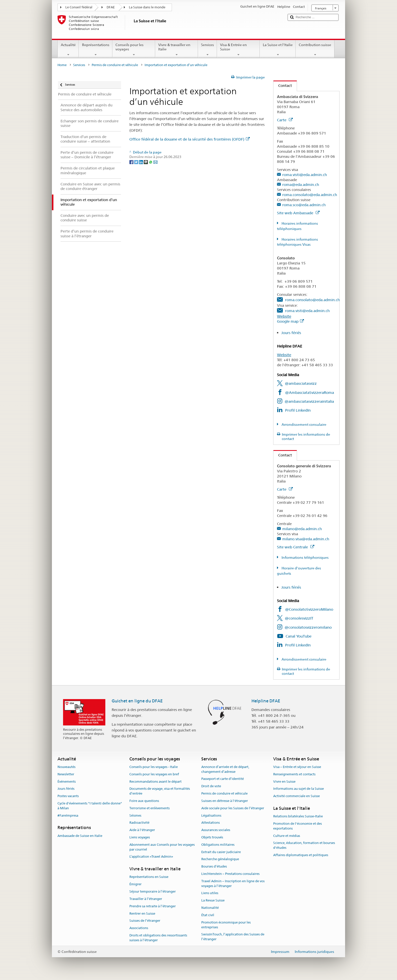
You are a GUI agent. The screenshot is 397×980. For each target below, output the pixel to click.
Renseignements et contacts (294, 774)
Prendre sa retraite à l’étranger (153, 906)
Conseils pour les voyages (134, 50)
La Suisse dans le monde (147, 7)
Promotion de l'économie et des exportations (297, 826)
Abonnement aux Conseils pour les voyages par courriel (162, 847)
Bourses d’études (214, 866)
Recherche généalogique (220, 859)
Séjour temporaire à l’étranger (153, 891)
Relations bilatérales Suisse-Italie (298, 816)
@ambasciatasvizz (301, 383)
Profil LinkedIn (298, 410)
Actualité (68, 50)
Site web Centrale (296, 547)
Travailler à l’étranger (146, 899)
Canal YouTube (299, 636)
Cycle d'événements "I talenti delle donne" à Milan (90, 806)
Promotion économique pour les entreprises (226, 925)
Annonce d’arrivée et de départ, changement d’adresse (225, 769)
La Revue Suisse (213, 901)
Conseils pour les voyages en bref (154, 774)
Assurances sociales (216, 830)
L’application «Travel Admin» (151, 857)
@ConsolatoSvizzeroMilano (309, 609)
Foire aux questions (144, 801)
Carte (285, 120)
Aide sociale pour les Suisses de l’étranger (233, 808)
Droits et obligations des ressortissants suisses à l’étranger (158, 938)
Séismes (135, 815)
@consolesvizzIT (299, 618)
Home (62, 65)
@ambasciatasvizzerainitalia (309, 401)
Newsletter (66, 774)
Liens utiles (210, 893)
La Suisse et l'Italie (278, 50)
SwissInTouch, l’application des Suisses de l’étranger (233, 937)
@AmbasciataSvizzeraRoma (310, 392)
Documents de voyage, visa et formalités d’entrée (160, 791)
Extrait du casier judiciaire (221, 852)
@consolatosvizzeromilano (308, 627)
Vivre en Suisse (284, 782)
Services (207, 50)
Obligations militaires (218, 845)
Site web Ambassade (298, 213)
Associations (139, 928)
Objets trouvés (212, 837)
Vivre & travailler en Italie (177, 50)
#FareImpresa (68, 815)
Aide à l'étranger (142, 830)
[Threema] (146, 162)
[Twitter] (137, 162)
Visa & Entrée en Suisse (238, 50)
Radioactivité (139, 823)
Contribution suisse (315, 50)
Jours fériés (291, 333)
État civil (208, 915)
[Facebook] (132, 162)
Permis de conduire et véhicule (115, 65)
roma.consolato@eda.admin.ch (310, 195)
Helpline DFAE (266, 701)
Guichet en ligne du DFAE (137, 701)
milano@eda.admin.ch (302, 529)
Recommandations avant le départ (155, 782)
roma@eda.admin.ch (301, 185)
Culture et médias (287, 836)
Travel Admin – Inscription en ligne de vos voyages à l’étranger (233, 883)
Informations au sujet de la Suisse (299, 789)
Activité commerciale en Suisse (296, 796)
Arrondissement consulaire (304, 425)
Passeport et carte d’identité (223, 779)
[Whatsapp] (151, 162)
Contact (283, 85)
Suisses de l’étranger (145, 921)
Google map (290, 321)
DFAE (111, 7)
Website (284, 316)
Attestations (211, 823)
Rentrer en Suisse (142, 914)
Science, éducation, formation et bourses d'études (304, 846)
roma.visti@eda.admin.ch (305, 175)
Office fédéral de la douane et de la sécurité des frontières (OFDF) (190, 139)
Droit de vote (211, 786)
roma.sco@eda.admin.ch (304, 205)
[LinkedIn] (141, 162)
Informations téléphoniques (305, 558)
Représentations (95, 50)
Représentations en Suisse (149, 877)
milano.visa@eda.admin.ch (306, 539)
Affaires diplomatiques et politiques (301, 855)
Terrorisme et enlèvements (150, 808)
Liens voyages (140, 837)
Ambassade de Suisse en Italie (80, 836)
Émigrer (135, 884)
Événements (67, 782)
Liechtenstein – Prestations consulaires (230, 874)
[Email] (155, 162)
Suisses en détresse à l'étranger (225, 801)
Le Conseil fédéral (79, 7)
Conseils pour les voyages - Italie (154, 767)
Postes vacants (68, 796)
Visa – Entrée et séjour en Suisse (297, 767)
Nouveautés (66, 767)
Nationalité (210, 908)
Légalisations (211, 815)
